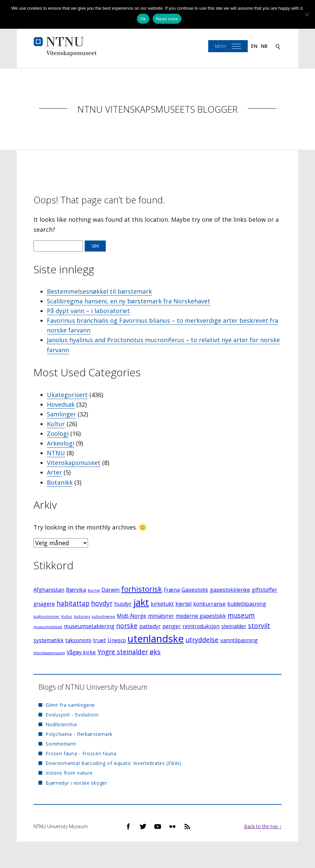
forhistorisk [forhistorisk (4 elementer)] (142, 589)
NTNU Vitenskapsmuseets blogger (157, 109)
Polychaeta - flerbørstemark (79, 734)
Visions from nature (69, 773)
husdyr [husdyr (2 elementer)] (123, 604)
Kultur (56, 424)
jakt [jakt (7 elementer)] (141, 602)
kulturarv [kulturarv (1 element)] (82, 616)
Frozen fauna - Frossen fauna (81, 753)
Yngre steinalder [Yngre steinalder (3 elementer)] (123, 652)
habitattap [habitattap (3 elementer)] (73, 603)
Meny (220, 46)
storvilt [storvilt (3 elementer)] (259, 626)
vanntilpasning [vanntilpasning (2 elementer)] (239, 640)
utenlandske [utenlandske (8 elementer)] (156, 639)
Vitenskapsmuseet (74, 463)
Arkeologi (61, 443)
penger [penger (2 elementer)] (172, 626)
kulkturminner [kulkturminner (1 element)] (47, 616)
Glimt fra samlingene (70, 705)
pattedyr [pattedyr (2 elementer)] (150, 626)
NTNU (56, 453)
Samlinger (61, 414)
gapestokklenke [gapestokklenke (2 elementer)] (230, 590)
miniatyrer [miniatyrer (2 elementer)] (161, 616)
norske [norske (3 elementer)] (127, 626)
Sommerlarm (61, 744)
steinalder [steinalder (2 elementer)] (234, 626)
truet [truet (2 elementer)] (99, 640)
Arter (54, 472)
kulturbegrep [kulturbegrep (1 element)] (103, 616)
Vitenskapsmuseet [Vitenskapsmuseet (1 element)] (49, 653)
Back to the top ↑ (263, 826)
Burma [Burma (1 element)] (94, 590)
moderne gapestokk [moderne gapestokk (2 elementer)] (201, 616)
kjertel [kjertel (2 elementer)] (183, 604)
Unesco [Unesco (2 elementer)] (117, 640)
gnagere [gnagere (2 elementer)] (44, 604)
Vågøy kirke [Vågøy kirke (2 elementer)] (81, 652)
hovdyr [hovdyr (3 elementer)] (102, 603)
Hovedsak (61, 404)
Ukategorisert (67, 395)
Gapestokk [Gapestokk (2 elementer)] (195, 590)
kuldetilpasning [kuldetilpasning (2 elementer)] (247, 604)
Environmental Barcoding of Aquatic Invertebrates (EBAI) (113, 763)
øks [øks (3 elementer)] (155, 652)
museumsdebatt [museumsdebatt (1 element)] (48, 627)
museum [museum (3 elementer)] (241, 615)
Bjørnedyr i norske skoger (76, 783)
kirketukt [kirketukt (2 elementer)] (162, 604)
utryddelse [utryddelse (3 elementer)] (202, 640)
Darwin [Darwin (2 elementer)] (110, 590)
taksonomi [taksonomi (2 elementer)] (78, 640)
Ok (143, 19)
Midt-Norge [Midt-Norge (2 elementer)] (132, 616)
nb (264, 46)
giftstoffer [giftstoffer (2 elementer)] (264, 590)
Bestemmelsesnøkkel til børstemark (99, 291)
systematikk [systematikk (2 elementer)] (49, 640)
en (254, 46)
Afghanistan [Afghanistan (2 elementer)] (49, 590)
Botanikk (60, 482)
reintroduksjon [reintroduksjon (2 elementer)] (201, 626)
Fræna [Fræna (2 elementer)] (172, 590)
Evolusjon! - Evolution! (72, 715)
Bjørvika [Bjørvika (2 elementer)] (76, 590)
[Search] (278, 46)
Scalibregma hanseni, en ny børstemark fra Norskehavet (129, 301)
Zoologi (58, 433)
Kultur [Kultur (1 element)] (67, 616)
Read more (167, 19)
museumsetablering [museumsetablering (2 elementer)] (89, 626)
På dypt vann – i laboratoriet (88, 311)
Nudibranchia (61, 724)
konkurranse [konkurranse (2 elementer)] (209, 604)
